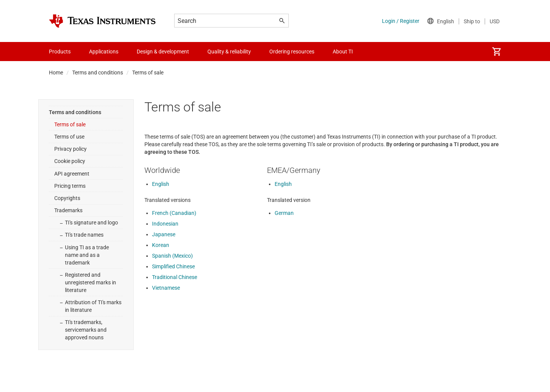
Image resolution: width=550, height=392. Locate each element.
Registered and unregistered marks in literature (91, 282)
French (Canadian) (174, 213)
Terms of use (69, 137)
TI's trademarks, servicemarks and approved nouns (86, 330)
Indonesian (165, 224)
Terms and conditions (98, 73)
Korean (161, 245)
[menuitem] (497, 52)
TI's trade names (84, 235)
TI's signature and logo (91, 223)
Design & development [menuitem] (163, 52)
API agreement (72, 174)
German (284, 213)
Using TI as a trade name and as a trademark (87, 255)
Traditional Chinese (175, 277)
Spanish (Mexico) (172, 256)
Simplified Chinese (173, 266)
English (161, 184)
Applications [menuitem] (104, 52)
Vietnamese (166, 288)
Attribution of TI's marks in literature (93, 306)
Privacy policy (70, 149)
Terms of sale (70, 124)
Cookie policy (70, 161)
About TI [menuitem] (343, 52)
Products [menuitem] (60, 52)
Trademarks (68, 210)
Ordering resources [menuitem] (292, 52)
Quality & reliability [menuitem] (229, 52)
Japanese (164, 234)
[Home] (102, 21)
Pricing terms (70, 186)
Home (56, 73)
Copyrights (67, 198)
